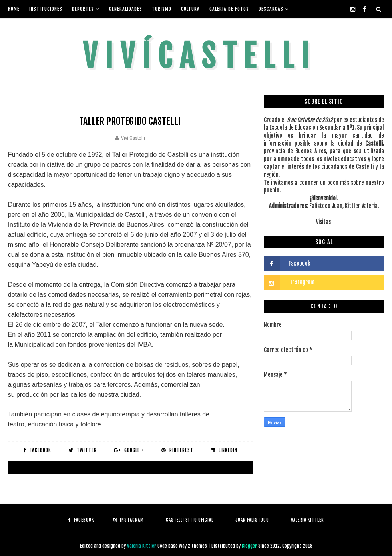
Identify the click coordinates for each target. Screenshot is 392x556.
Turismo (162, 9)
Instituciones (46, 9)
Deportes (83, 9)
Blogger (250, 546)
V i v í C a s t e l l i (196, 56)
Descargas (271, 9)
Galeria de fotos (229, 9)
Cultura (190, 9)
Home (14, 9)
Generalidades (126, 9)
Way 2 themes (193, 546)
